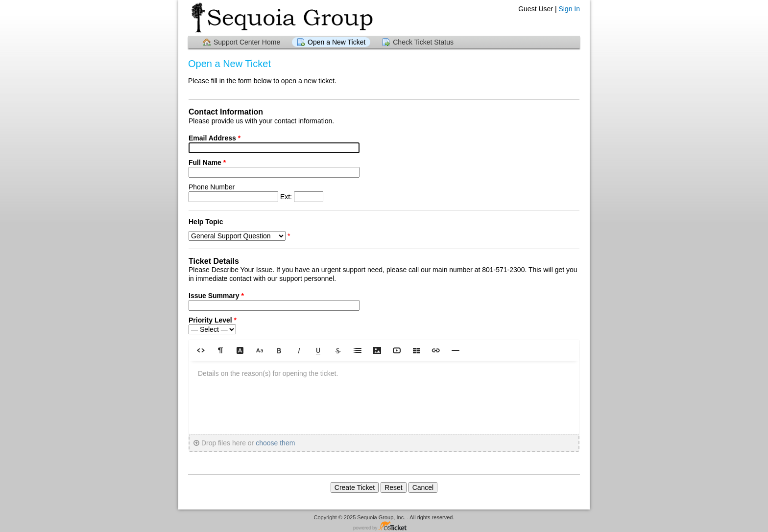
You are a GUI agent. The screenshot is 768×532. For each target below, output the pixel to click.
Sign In (569, 9)
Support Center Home (247, 42)
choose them (275, 443)
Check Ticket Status (423, 42)
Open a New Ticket (336, 42)
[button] (201, 350)
